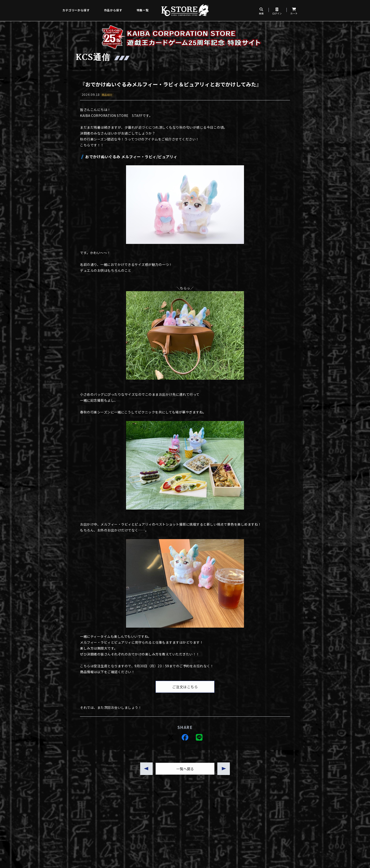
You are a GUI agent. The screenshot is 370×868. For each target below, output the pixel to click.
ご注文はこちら (185, 687)
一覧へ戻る (185, 769)
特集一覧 (143, 10)
